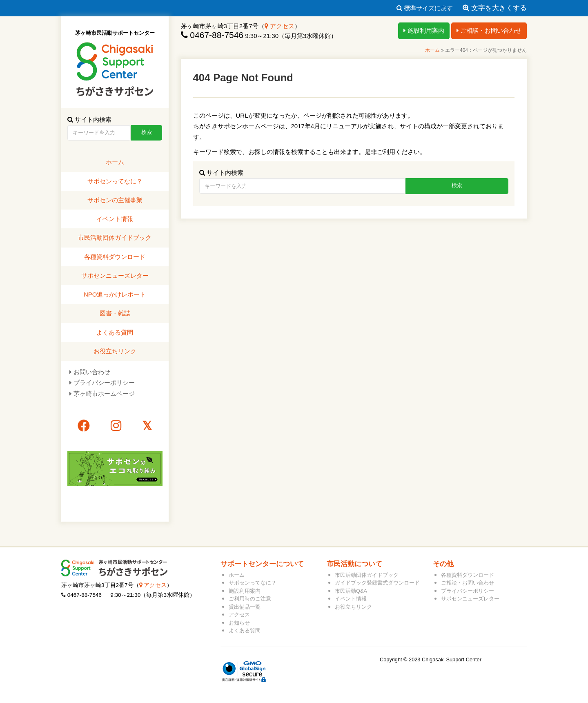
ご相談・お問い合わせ (489, 30)
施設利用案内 (424, 30)
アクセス (280, 26)
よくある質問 (115, 332)
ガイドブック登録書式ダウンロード (377, 583)
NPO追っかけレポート (115, 294)
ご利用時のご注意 (250, 599)
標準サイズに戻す (425, 8)
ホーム (432, 50)
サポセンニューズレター (115, 276)
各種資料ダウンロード (115, 257)
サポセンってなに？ (115, 181)
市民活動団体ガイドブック (115, 238)
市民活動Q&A (351, 591)
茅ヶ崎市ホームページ (104, 394)
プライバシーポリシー (104, 383)
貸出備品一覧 (245, 607)
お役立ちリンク (115, 351)
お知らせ (239, 623)
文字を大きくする (495, 8)
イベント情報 (115, 219)
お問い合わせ (92, 372)
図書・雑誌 (115, 313)
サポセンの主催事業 (115, 200)
